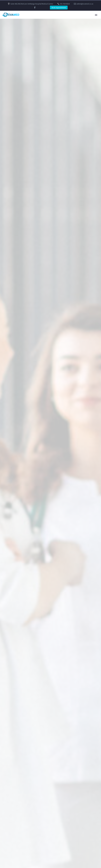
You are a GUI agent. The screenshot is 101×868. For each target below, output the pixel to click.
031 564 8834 (65, 4)
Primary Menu (96, 15)
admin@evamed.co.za (85, 4)
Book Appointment (59, 8)
